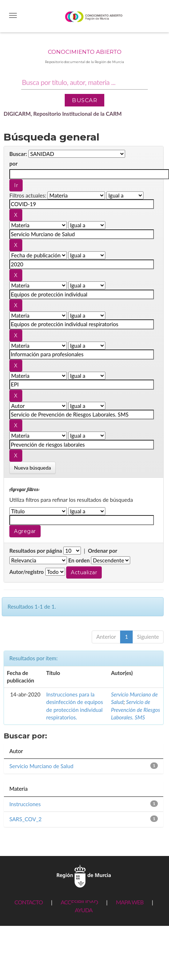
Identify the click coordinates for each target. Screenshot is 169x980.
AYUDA (84, 910)
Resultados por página (36, 551)
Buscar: (18, 154)
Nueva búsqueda (33, 468)
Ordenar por (102, 551)
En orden (79, 560)
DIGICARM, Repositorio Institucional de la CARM (63, 114)
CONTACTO (29, 902)
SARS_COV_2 (26, 819)
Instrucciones (25, 804)
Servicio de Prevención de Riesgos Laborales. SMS (136, 710)
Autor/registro (27, 572)
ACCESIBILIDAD (79, 902)
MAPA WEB (130, 902)
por (13, 163)
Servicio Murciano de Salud (41, 766)
